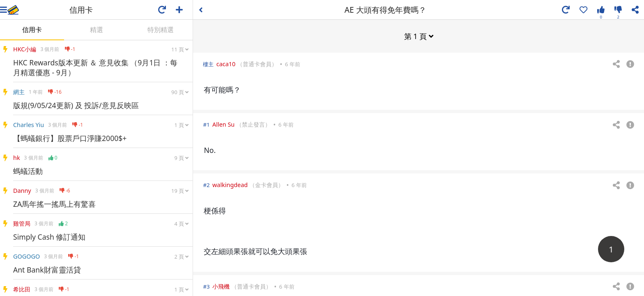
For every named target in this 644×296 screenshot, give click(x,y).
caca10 (226, 64)
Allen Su (223, 124)
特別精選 (161, 30)
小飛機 (221, 286)
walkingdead (230, 184)
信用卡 (32, 30)
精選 (97, 30)
